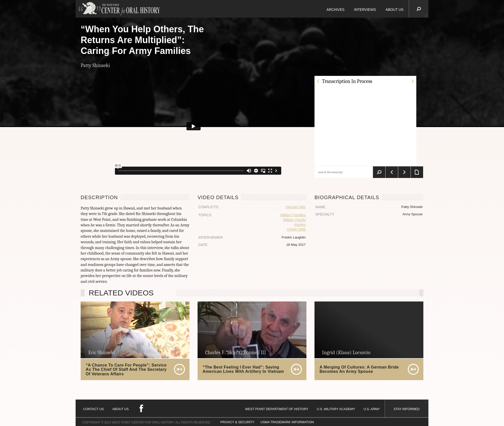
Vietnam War (296, 207)
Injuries (300, 225)
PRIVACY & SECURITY (238, 422)
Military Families (293, 215)
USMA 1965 (296, 229)
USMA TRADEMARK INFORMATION (287, 422)
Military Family (294, 220)
